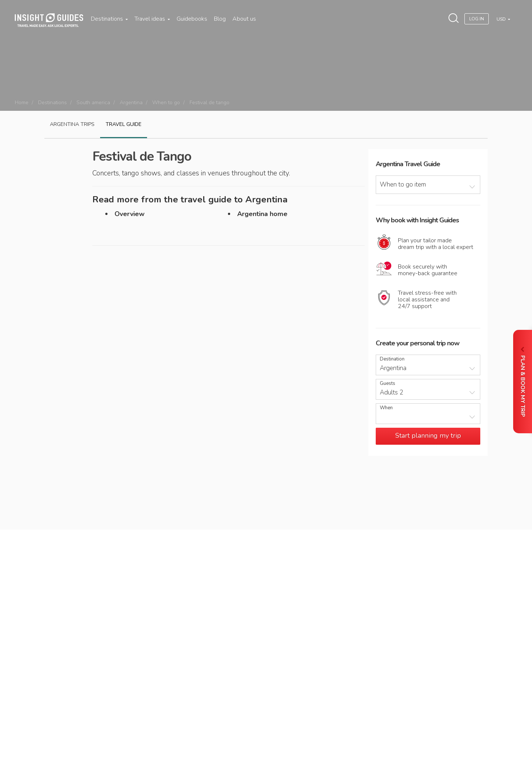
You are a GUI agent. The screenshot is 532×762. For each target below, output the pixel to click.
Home (22, 102)
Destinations (109, 19)
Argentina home (262, 214)
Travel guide (124, 124)
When (386, 408)
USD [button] (502, 19)
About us (244, 19)
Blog (220, 19)
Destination (392, 359)
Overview (129, 214)
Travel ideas (152, 19)
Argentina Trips (72, 124)
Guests (388, 384)
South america (93, 102)
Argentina (131, 102)
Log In (477, 19)
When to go (166, 102)
